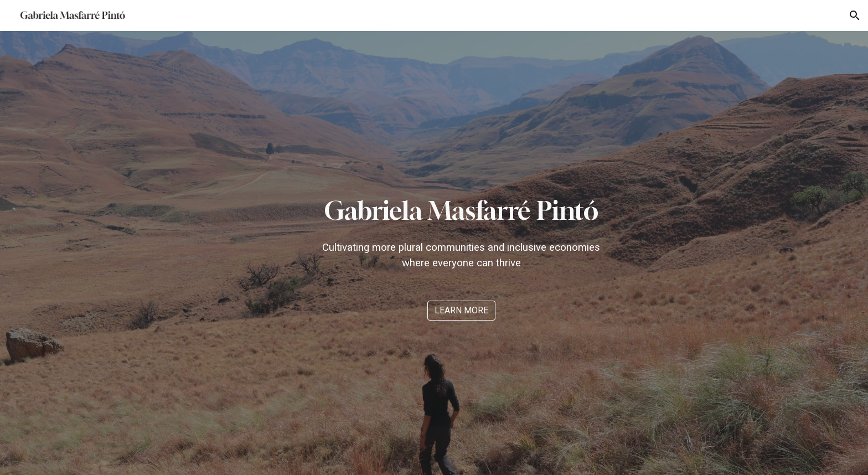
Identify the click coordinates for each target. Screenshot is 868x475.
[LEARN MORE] (461, 310)
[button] (855, 16)
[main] (461, 232)
